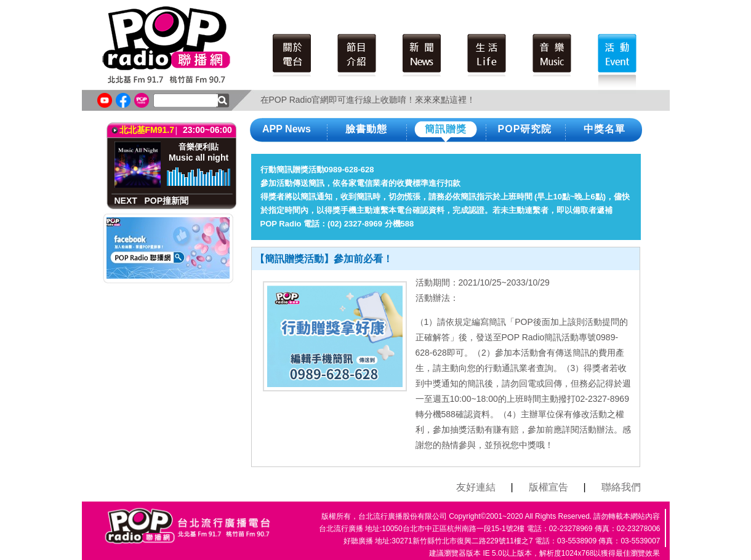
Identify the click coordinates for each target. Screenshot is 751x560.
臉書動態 (366, 129)
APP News (287, 129)
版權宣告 (548, 487)
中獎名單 (604, 129)
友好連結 (476, 487)
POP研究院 (525, 129)
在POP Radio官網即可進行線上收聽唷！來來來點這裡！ (368, 100)
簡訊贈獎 (446, 129)
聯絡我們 (621, 487)
